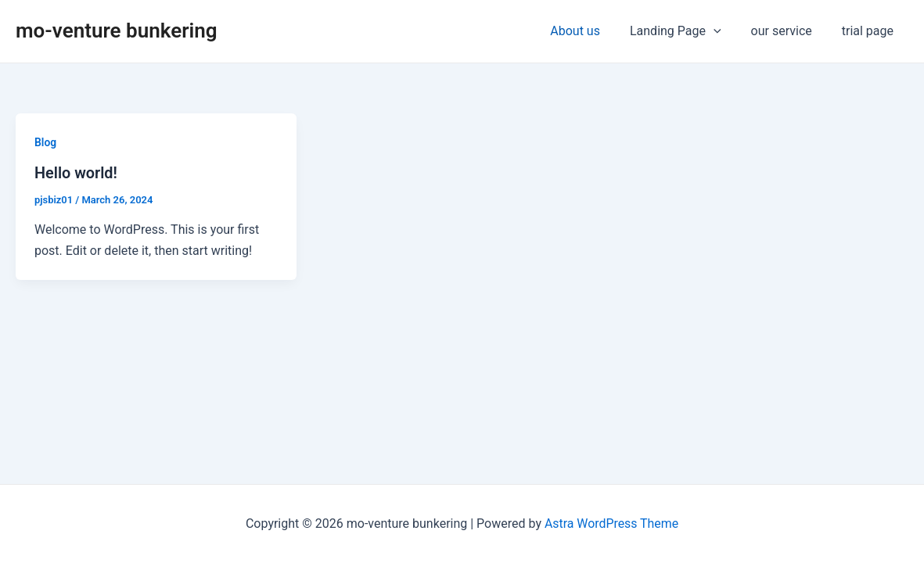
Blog (45, 142)
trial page (870, 31)
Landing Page (687, 31)
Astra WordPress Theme (611, 524)
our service (789, 31)
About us (591, 31)
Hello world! (76, 173)
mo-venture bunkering (117, 30)
